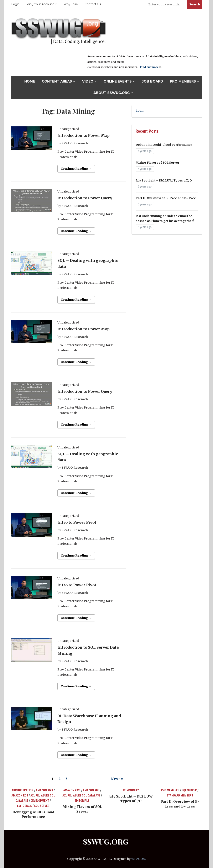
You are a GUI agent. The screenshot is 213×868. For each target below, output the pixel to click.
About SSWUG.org (112, 93)
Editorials (24, 806)
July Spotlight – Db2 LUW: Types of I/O (164, 180)
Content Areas (57, 81)
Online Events (118, 81)
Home (30, 81)
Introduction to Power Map (84, 135)
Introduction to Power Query (85, 198)
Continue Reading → (76, 169)
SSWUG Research (75, 143)
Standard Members (180, 795)
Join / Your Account (40, 4)
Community (131, 790)
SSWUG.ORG (106, 841)
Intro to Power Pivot (77, 522)
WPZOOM (139, 859)
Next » (117, 779)
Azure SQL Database (87, 795)
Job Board (152, 81)
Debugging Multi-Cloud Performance (164, 145)
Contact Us (93, 4)
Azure (35, 795)
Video (88, 81)
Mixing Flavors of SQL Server (157, 163)
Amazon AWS (44, 790)
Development (40, 801)
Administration (23, 790)
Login (15, 4)
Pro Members (183, 81)
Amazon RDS (20, 795)
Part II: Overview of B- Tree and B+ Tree (166, 198)
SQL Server (42, 806)
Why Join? (71, 4)
